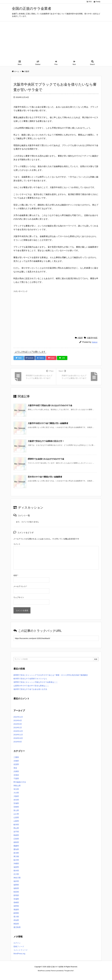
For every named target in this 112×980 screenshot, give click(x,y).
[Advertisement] (56, 40)
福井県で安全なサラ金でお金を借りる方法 (30, 689)
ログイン (17, 943)
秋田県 (16, 892)
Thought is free (69, 973)
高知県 (16, 920)
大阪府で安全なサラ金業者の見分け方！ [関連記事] (46, 441)
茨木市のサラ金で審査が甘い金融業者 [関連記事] (45, 477)
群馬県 (16, 895)
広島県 (16, 839)
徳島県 (16, 842)
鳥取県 (16, 924)
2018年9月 (18, 742)
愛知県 (16, 849)
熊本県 (16, 871)
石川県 (16, 874)
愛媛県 (16, 846)
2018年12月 (18, 731)
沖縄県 (16, 864)
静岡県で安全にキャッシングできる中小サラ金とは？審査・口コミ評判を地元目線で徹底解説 (51, 675)
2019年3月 (18, 724)
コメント (17, 544)
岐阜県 (16, 825)
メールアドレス (20, 586)
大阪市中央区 (92, 338)
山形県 (16, 817)
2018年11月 (18, 735)
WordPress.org (19, 954)
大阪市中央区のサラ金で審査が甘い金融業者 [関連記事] (48, 423)
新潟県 (16, 853)
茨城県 (16, 899)
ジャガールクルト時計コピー (67, 978)
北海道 (16, 775)
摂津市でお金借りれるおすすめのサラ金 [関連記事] (46, 459)
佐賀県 (16, 764)
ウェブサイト (19, 597)
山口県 (16, 814)
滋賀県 (16, 867)
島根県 (16, 835)
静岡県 (16, 913)
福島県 (16, 888)
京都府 (16, 761)
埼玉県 (16, 789)
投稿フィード (19, 946)
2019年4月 (18, 720)
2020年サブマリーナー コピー (47, 978)
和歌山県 (17, 786)
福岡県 (16, 885)
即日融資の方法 (20, 782)
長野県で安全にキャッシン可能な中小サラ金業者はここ (36, 682)
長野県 (16, 906)
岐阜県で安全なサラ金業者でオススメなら (30, 679)
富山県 (16, 810)
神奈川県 (17, 878)
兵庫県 (16, 771)
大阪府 (80, 338)
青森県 (16, 910)
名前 (16, 575)
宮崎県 (16, 807)
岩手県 (16, 832)
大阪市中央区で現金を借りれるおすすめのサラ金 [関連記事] (50, 405)
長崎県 (16, 902)
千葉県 (16, 779)
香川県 (16, 917)
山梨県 (16, 821)
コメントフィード (21, 950)
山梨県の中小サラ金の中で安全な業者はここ (31, 686)
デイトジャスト (83, 978)
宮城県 (16, 803)
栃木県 (16, 860)
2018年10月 (18, 738)
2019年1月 (18, 728)
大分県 (16, 793)
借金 (15, 768)
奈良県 (16, 800)
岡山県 (16, 828)
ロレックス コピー (30, 978)
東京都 (16, 856)
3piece (95, 342)
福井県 (16, 881)
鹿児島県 (17, 927)
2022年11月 (18, 717)
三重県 (16, 757)
